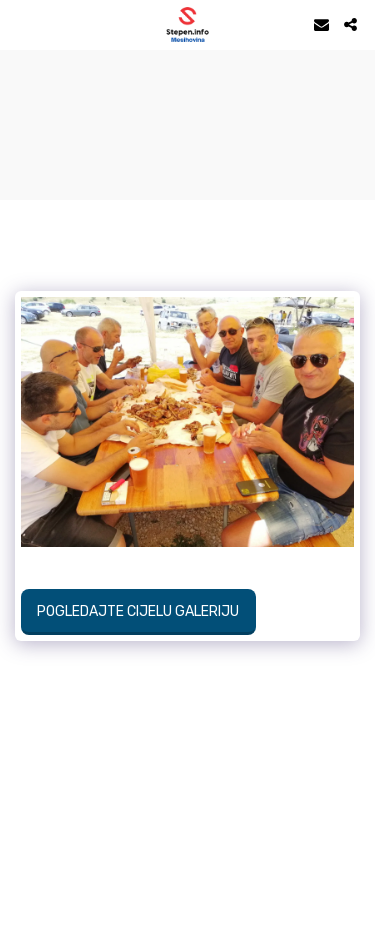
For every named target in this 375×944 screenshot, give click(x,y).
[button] (22, 24)
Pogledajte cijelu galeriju (138, 611)
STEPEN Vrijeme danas (187, 75)
